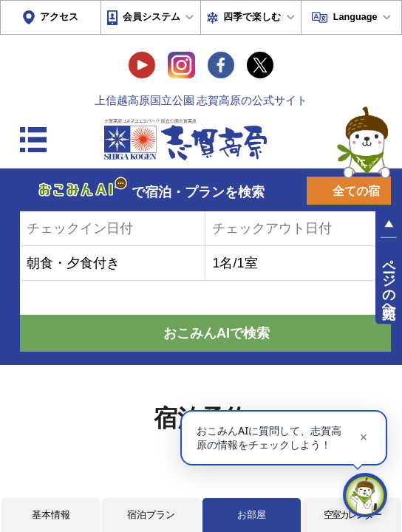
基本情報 (51, 515)
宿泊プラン (151, 515)
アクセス (59, 17)
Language (355, 17)
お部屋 (252, 515)
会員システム (151, 17)
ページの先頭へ (389, 280)
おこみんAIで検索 (217, 333)
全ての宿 (356, 191)
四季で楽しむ (252, 17)
